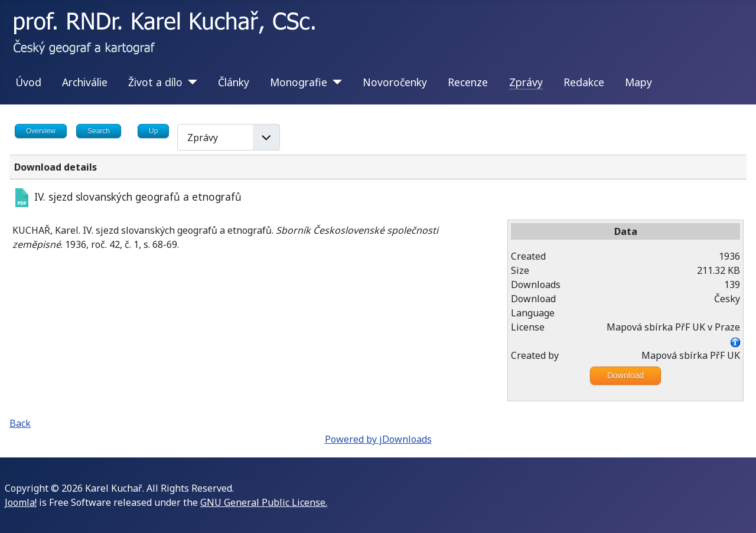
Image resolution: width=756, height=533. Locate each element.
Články (234, 82)
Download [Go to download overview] (625, 375)
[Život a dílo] (190, 82)
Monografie (299, 82)
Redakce (584, 82)
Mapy (638, 82)
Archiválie (85, 82)
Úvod (28, 82)
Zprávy (526, 82)
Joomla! (21, 502)
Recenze (468, 82)
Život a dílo (155, 82)
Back (20, 423)
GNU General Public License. (264, 502)
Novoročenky (395, 82)
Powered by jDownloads (378, 439)
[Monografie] (335, 82)
